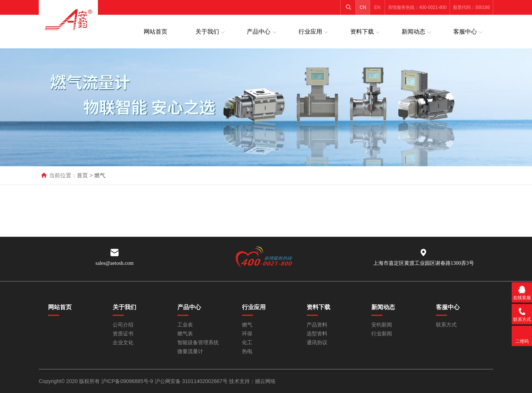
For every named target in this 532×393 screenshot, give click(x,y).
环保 (247, 334)
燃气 (100, 175)
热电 (247, 351)
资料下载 (362, 32)
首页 (82, 175)
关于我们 (207, 32)
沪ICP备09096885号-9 (127, 381)
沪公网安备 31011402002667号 (192, 381)
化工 (247, 343)
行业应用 (310, 32)
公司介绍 (123, 325)
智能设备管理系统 (198, 343)
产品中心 (259, 32)
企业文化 (123, 343)
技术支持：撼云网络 (252, 381)
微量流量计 (190, 351)
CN (363, 7)
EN (377, 7)
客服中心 (465, 32)
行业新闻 (382, 334)
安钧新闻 (382, 325)
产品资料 (317, 325)
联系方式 (446, 325)
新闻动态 (413, 32)
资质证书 (123, 334)
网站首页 (156, 32)
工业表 (185, 325)
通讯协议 (317, 343)
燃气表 (185, 334)
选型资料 (317, 334)
